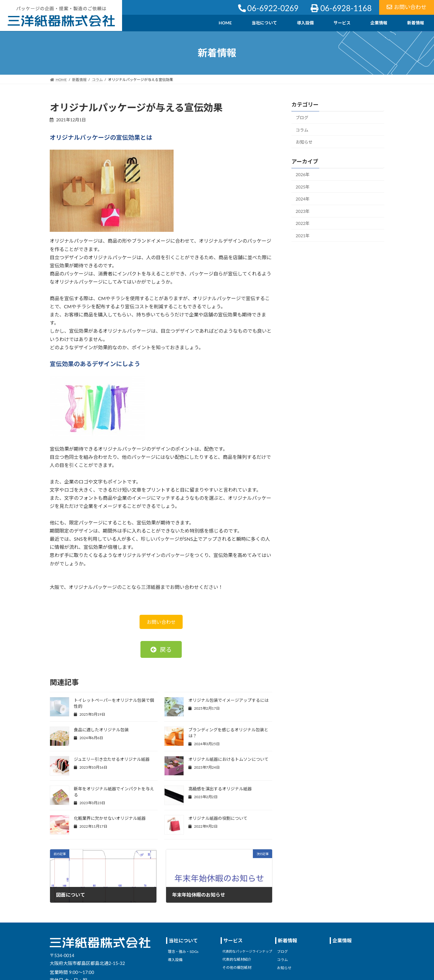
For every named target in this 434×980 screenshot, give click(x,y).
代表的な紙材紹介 (237, 959)
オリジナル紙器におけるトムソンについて (228, 759)
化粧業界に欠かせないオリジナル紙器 (110, 818)
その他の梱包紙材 (237, 967)
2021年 (303, 236)
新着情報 (288, 940)
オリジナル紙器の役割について (218, 818)
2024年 (303, 199)
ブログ (302, 118)
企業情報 (342, 940)
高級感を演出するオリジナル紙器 (220, 789)
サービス (233, 940)
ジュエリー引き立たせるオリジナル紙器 (112, 759)
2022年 (303, 223)
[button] (161, 649)
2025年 (303, 187)
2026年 (303, 174)
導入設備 (175, 960)
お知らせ (304, 142)
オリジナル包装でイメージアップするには (228, 700)
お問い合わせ (407, 7)
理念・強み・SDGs (183, 952)
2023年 (303, 211)
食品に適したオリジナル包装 (101, 730)
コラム (302, 130)
